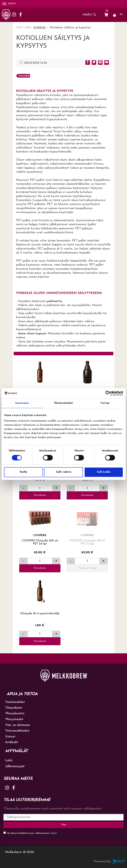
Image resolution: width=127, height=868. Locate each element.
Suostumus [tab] (22, 403)
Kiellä (23, 472)
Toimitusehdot (15, 702)
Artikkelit (12, 742)
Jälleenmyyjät (15, 766)
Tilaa (63, 825)
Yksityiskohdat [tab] (63, 403)
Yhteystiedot (14, 719)
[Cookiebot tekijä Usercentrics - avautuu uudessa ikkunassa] (108, 393)
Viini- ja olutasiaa (17, 725)
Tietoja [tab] (105, 403)
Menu (9, 4)
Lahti (9, 760)
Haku (87, 15)
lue (54, 833)
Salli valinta (64, 472)
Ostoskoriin (40, 495)
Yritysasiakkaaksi (17, 731)
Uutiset (10, 737)
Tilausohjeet (14, 708)
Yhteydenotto (15, 714)
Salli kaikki (104, 472)
